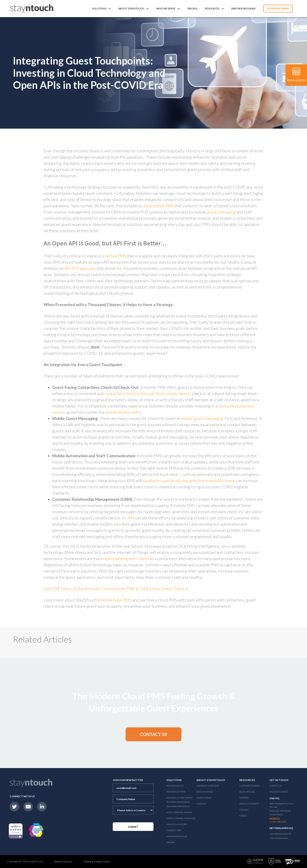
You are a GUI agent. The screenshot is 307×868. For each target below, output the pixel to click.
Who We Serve (168, 8)
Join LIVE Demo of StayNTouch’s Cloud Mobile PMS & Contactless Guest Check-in (116, 589)
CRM (129, 518)
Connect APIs (174, 830)
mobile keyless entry (123, 412)
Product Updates (249, 804)
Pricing (192, 8)
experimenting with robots (126, 559)
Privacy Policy (63, 862)
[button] (153, 734)
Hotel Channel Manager (181, 818)
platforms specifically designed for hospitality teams (190, 481)
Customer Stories (249, 786)
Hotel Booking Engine (179, 812)
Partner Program (243, 8)
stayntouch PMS (176, 792)
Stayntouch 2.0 (175, 786)
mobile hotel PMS (116, 600)
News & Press (204, 798)
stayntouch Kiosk (177, 824)
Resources (214, 8)
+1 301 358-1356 (278, 822)
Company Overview (208, 786)
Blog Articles (247, 792)
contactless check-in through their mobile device (147, 393)
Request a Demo (279, 792)
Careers (201, 804)
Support (244, 798)
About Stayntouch (133, 8)
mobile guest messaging (202, 418)
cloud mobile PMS (158, 206)
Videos (243, 816)
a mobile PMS (114, 256)
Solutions (101, 8)
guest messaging (221, 212)
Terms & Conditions (96, 862)
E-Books (244, 810)
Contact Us (276, 786)
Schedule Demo (278, 8)
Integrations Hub (177, 836)
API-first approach (80, 268)
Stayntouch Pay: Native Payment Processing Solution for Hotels (180, 802)
